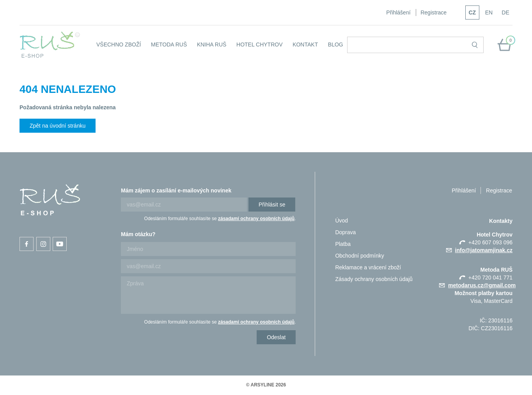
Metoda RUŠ (169, 44)
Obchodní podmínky (359, 256)
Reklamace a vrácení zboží (368, 267)
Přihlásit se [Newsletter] (272, 205)
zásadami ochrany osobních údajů (256, 219)
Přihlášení (398, 12)
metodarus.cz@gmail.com (482, 285)
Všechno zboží (119, 44)
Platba (343, 244)
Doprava (345, 232)
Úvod (341, 221)
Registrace (434, 12)
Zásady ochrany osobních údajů (374, 279)
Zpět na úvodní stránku (58, 126)
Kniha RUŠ (212, 44)
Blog (336, 44)
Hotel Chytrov (260, 44)
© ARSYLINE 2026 (266, 385)
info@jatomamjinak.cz (484, 250)
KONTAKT (305, 44)
